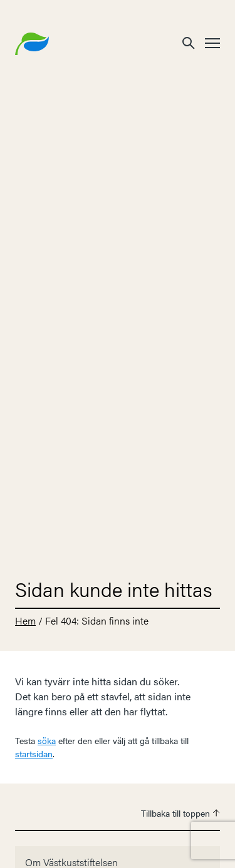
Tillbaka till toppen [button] (180, 813)
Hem (25, 620)
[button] (189, 42)
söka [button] (47, 740)
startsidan (34, 753)
